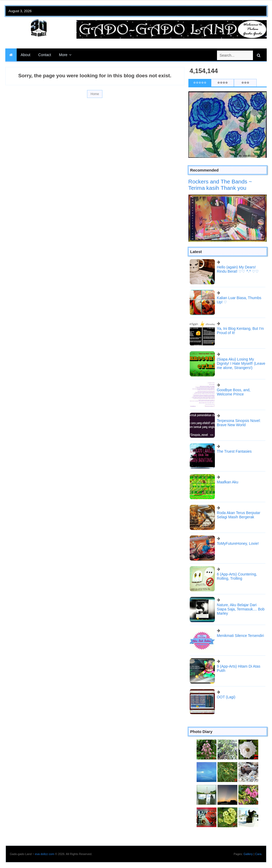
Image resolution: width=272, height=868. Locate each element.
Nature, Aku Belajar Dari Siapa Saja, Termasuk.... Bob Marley (241, 609)
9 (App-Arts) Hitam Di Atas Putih (239, 668)
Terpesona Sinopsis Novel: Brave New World (239, 423)
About (26, 55)
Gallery (248, 854)
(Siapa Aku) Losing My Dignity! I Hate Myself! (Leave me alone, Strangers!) (241, 363)
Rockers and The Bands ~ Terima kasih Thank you (220, 185)
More (63, 55)
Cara (258, 854)
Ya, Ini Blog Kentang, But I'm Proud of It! (241, 331)
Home (95, 94)
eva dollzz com (45, 854)
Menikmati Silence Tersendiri (241, 636)
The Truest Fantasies (234, 451)
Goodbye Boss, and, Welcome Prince (234, 392)
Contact (45, 55)
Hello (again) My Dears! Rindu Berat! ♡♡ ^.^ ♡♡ (238, 269)
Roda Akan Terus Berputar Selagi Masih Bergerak (239, 515)
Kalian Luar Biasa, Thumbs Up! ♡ (239, 300)
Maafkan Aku (228, 482)
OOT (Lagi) (226, 697)
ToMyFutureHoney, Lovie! (238, 543)
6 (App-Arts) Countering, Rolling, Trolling (237, 576)
